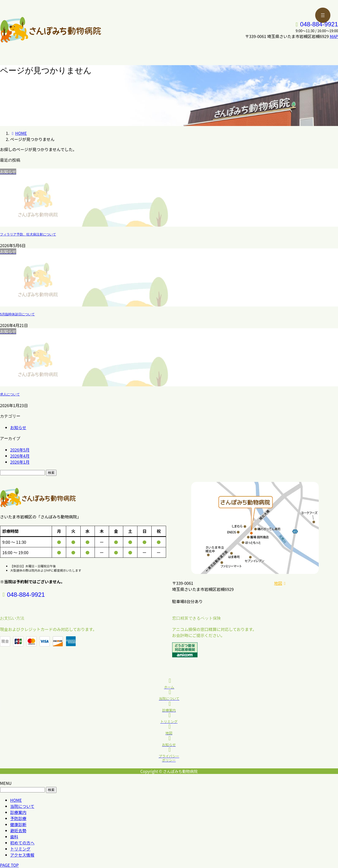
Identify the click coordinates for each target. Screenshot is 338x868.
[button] (306, 583)
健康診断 (18, 824)
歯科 (14, 837)
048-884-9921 (319, 24)
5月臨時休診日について (17, 314)
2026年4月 (20, 456)
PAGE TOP (9, 865)
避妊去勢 (18, 830)
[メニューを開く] (323, 15)
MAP (334, 36)
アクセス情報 (22, 855)
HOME (16, 800)
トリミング (20, 849)
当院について (22, 806)
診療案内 (18, 812)
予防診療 (18, 818)
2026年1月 (20, 462)
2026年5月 (20, 450)
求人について (10, 394)
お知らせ (18, 427)
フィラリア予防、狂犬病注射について (28, 234)
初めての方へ (22, 843)
